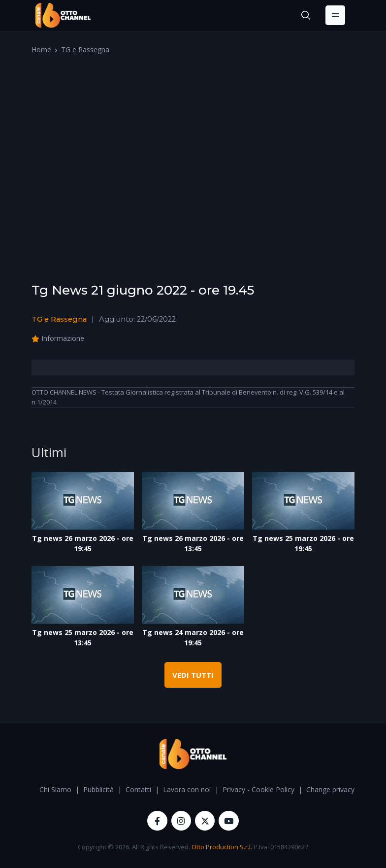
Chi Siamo (55, 789)
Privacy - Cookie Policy (258, 789)
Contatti (138, 789)
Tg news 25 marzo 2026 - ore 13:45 (83, 637)
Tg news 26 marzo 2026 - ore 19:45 (83, 543)
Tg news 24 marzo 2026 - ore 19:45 (193, 637)
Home (41, 50)
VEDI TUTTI (193, 675)
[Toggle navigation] (335, 15)
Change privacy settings (344, 789)
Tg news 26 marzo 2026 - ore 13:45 (193, 543)
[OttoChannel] (63, 15)
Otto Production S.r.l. (222, 847)
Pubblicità (98, 789)
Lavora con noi (187, 789)
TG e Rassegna (85, 50)
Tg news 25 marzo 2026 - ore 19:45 (303, 543)
